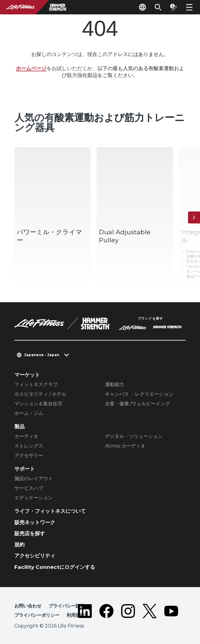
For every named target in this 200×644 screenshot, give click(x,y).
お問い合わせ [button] (28, 606)
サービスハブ (29, 488)
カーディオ (26, 436)
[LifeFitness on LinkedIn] (85, 612)
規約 (19, 545)
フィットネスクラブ (36, 384)
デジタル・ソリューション (134, 436)
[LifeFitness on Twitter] (150, 612)
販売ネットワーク (35, 522)
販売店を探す (30, 533)
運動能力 (115, 384)
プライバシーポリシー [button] (37, 615)
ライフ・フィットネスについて (50, 511)
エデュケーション (34, 498)
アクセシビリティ (35, 556)
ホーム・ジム (29, 413)
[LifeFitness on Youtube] (171, 612)
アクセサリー (29, 455)
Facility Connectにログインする (55, 567)
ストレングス (29, 446)
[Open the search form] (158, 7)
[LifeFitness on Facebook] (106, 612)
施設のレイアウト (34, 479)
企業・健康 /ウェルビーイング (137, 404)
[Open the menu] (189, 7)
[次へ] (194, 217)
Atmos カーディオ (125, 446)
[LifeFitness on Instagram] (128, 612)
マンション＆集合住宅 (38, 404)
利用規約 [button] (76, 615)
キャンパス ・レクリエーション (139, 394)
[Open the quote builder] (174, 7)
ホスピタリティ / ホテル (40, 394)
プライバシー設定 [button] (67, 606)
